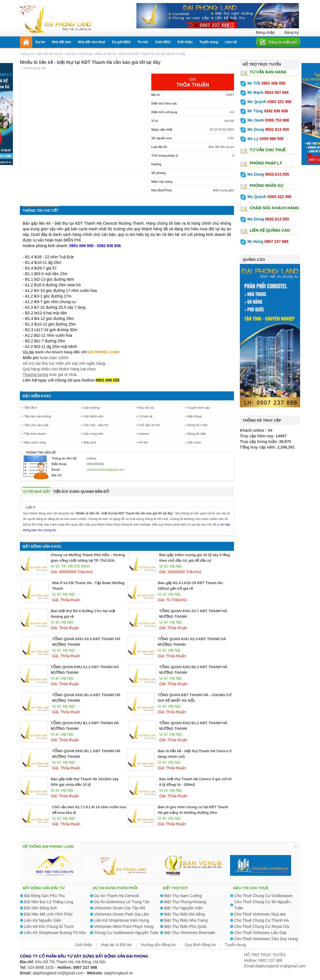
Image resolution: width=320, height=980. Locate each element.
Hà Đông (85, 54)
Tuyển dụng (235, 945)
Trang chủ (27, 54)
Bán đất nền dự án (50, 54)
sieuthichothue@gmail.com (105, 470)
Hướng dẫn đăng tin (158, 945)
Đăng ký (292, 32)
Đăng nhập (265, 32)
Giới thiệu (84, 945)
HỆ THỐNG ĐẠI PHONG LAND (48, 847)
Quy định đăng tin (200, 945)
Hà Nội (71, 54)
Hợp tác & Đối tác (117, 945)
